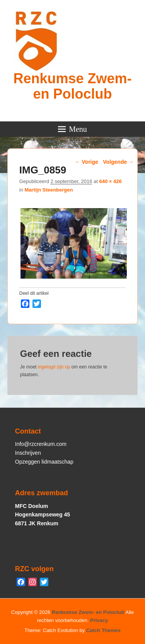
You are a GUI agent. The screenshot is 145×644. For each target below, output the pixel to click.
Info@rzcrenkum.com (41, 444)
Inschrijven (28, 453)
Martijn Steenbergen (49, 190)
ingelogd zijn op (54, 367)
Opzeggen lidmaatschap (44, 462)
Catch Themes (103, 630)
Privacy (99, 620)
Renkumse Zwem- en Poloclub (72, 86)
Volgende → (118, 162)
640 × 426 (110, 181)
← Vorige (86, 162)
